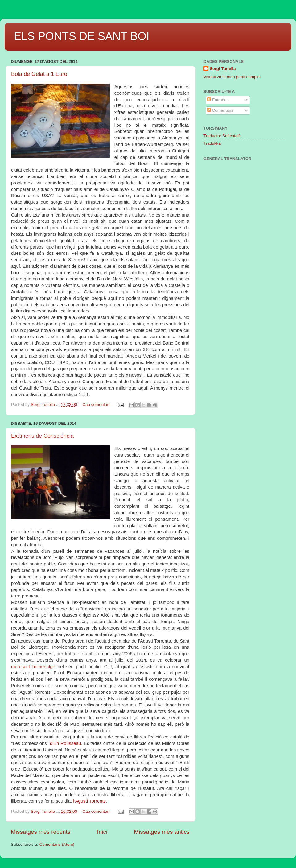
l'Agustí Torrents (89, 801)
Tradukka (212, 143)
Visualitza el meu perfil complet (232, 77)
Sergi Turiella (223, 69)
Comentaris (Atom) (57, 844)
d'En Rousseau (66, 743)
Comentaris (220, 110)
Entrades (218, 100)
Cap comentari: (97, 405)
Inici (102, 832)
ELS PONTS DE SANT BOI (82, 36)
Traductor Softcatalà (222, 136)
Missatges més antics (162, 832)
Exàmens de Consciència (42, 436)
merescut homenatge (33, 667)
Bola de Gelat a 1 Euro (39, 74)
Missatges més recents (41, 832)
